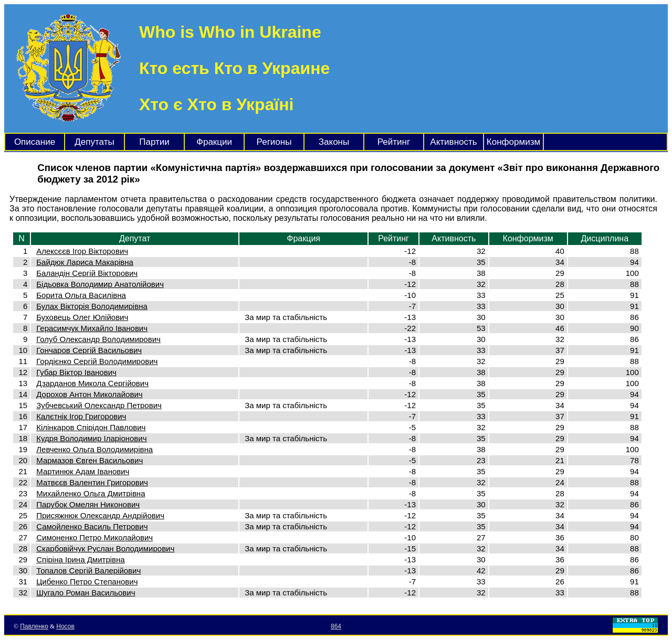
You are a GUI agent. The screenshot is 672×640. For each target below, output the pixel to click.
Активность (453, 142)
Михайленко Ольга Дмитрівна (91, 493)
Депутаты (94, 142)
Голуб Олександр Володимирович (98, 339)
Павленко (34, 626)
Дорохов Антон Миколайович (89, 394)
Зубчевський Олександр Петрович (99, 405)
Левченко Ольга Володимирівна (94, 449)
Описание (35, 142)
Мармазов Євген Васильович (90, 460)
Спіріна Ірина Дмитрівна (80, 559)
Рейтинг (394, 142)
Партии (154, 142)
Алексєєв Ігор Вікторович (82, 251)
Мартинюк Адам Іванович (83, 471)
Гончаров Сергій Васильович (89, 350)
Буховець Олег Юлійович (82, 317)
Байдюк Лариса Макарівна (85, 262)
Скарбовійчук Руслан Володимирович (105, 548)
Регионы (274, 142)
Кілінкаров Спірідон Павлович (91, 427)
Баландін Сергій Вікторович (87, 273)
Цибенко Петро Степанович (87, 582)
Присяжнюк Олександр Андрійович (100, 515)
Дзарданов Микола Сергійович (92, 383)
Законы (334, 142)
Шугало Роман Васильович (86, 593)
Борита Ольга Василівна (81, 295)
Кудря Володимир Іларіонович (91, 438)
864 (336, 626)
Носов (65, 626)
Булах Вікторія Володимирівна (92, 306)
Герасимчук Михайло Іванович (92, 328)
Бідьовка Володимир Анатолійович (100, 284)
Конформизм (513, 142)
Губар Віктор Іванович (76, 372)
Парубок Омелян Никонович (88, 504)
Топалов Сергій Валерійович (88, 570)
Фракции (214, 142)
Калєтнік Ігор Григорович (81, 416)
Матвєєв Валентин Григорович (92, 482)
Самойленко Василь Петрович (92, 526)
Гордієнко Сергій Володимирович (97, 361)
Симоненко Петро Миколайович (94, 537)
